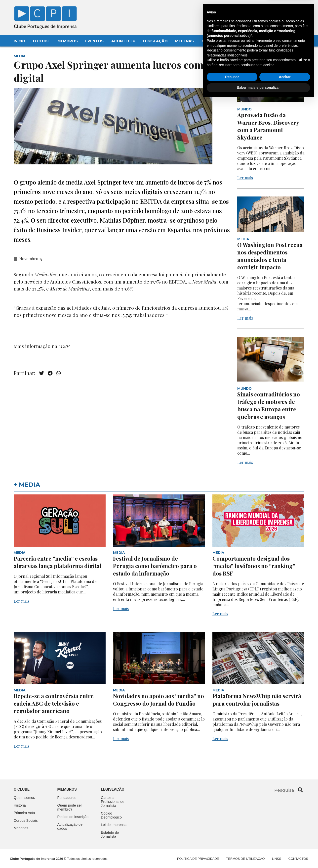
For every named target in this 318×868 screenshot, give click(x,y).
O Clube (41, 41)
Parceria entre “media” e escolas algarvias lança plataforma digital (58, 562)
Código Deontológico (111, 815)
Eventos (94, 41)
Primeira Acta (24, 813)
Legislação (155, 41)
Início (20, 41)
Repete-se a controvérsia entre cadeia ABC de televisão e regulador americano (54, 703)
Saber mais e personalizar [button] (258, 854)
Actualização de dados (70, 826)
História (20, 805)
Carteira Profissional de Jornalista (113, 802)
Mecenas (184, 41)
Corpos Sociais (26, 820)
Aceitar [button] (285, 844)
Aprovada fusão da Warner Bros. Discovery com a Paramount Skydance (268, 126)
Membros (68, 41)
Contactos (214, 41)
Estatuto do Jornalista (110, 834)
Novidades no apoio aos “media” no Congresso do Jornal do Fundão (159, 700)
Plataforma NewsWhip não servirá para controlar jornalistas (257, 700)
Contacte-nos (290, 9)
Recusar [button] (232, 844)
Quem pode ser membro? (70, 807)
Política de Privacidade (198, 859)
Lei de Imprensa (114, 825)
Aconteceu (123, 41)
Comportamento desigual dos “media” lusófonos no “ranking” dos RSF (254, 566)
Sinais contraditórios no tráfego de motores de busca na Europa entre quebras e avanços (269, 405)
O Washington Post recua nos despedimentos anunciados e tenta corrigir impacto (270, 256)
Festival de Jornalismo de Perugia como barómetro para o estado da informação (155, 566)
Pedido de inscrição (73, 817)
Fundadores (67, 798)
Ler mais (245, 178)
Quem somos (24, 798)
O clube (22, 789)
